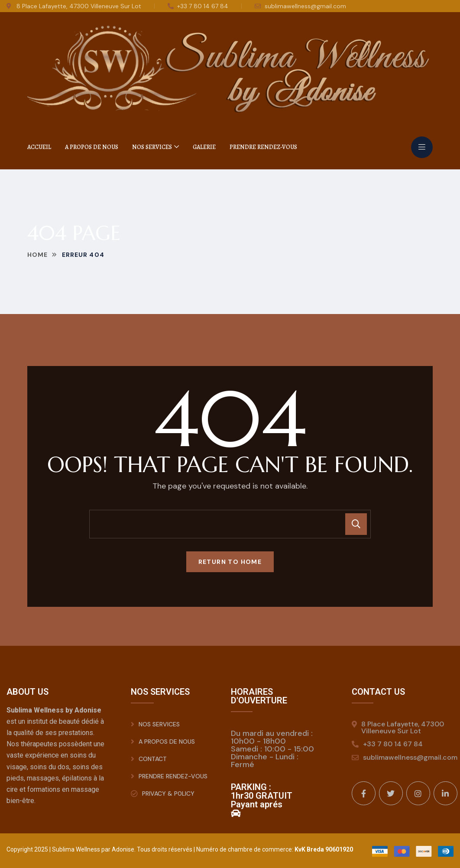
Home (37, 255)
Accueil (39, 147)
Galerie (204, 147)
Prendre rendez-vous (263, 147)
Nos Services (152, 147)
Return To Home (230, 562)
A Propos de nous (92, 147)
